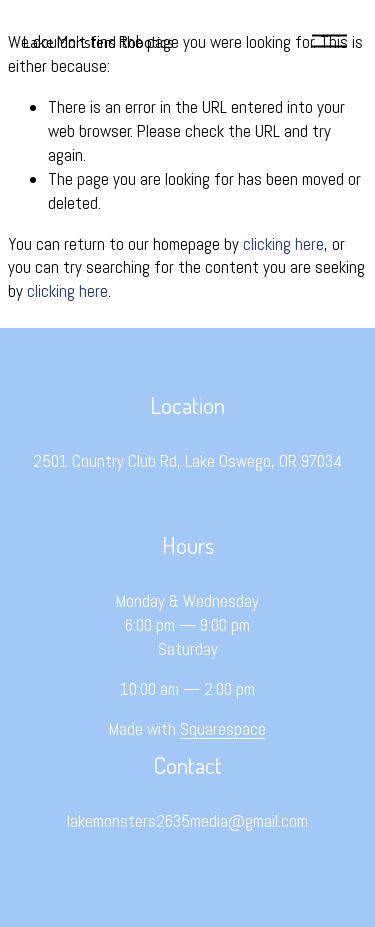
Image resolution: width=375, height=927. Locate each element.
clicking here (283, 244)
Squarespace (223, 729)
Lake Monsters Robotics (98, 41)
